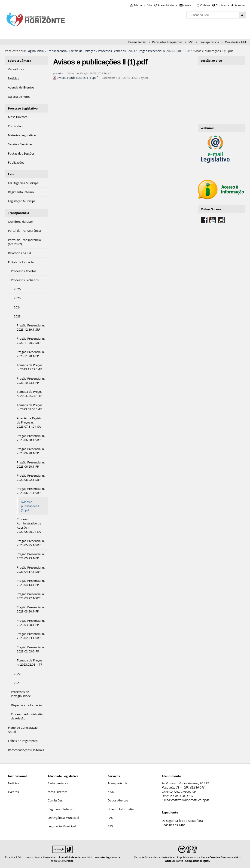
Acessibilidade (168, 5)
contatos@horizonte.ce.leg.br (190, 800)
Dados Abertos (118, 800)
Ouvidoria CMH (236, 42)
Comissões (55, 800)
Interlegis (106, 857)
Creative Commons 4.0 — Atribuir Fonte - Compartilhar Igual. (203, 859)
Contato (189, 5)
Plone (70, 861)
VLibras (205, 5)
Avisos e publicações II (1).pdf (76, 78)
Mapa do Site (143, 5)
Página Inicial (137, 42)
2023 (132, 51)
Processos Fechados (112, 51)
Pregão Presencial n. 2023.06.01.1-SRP (164, 51)
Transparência (209, 42)
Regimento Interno (61, 809)
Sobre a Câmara (20, 61)
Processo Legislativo (23, 108)
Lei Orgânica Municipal (63, 818)
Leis (11, 174)
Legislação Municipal (62, 826)
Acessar (240, 5)
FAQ (111, 818)
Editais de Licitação (82, 51)
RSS (191, 42)
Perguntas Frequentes (167, 42)
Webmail (207, 128)
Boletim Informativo (121, 809)
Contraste (223, 5)
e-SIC (111, 792)
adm (60, 73)
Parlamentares (58, 783)
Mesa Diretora (57, 792)
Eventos (13, 792)
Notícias (13, 783)
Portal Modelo (68, 857)
